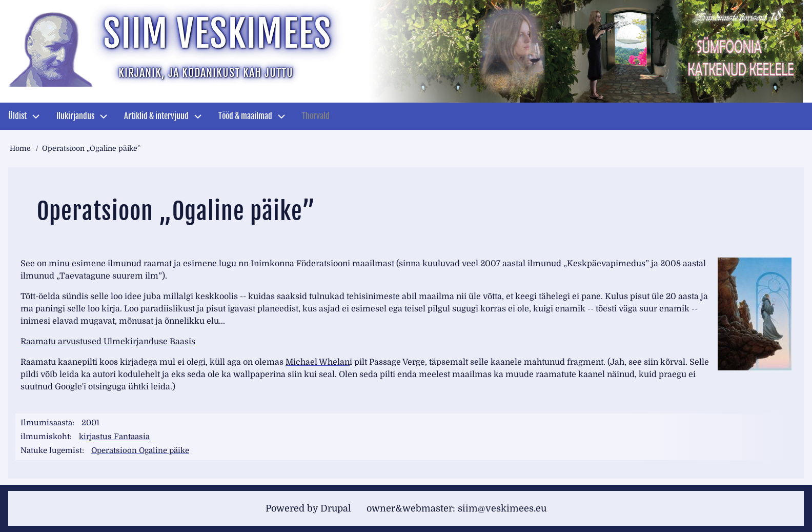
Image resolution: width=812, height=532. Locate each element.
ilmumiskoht (45, 437)
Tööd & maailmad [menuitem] (245, 116)
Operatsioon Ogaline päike (140, 450)
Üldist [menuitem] (17, 116)
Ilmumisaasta (46, 423)
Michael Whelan (318, 362)
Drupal (336, 508)
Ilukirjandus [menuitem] (75, 116)
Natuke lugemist (51, 450)
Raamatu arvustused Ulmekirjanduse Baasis (108, 342)
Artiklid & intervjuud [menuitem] (156, 116)
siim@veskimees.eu (502, 508)
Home (20, 148)
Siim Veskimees (217, 34)
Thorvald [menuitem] (316, 116)
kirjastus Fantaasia (114, 437)
